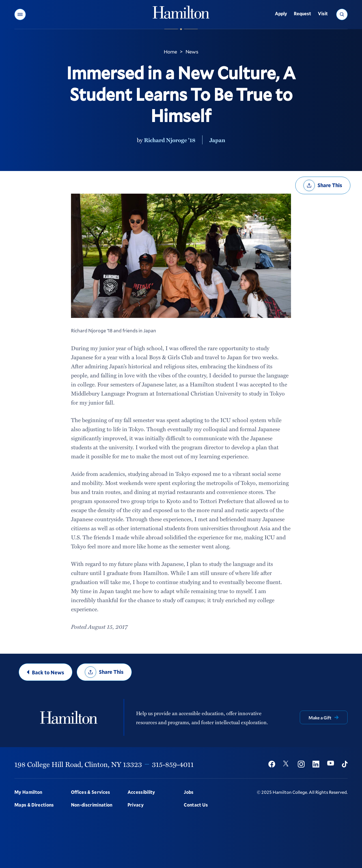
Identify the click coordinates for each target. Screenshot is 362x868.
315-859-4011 (173, 764)
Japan (217, 140)
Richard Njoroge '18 (170, 140)
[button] (20, 14)
